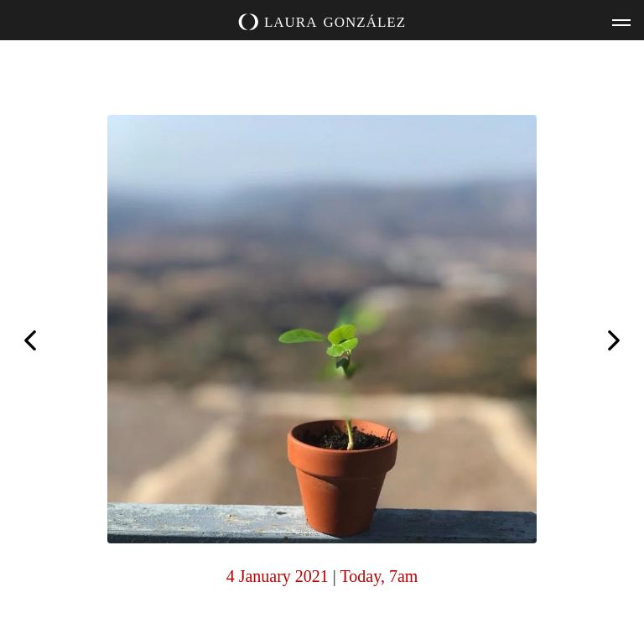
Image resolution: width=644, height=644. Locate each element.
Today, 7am (379, 576)
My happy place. (30, 339)
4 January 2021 (278, 576)
